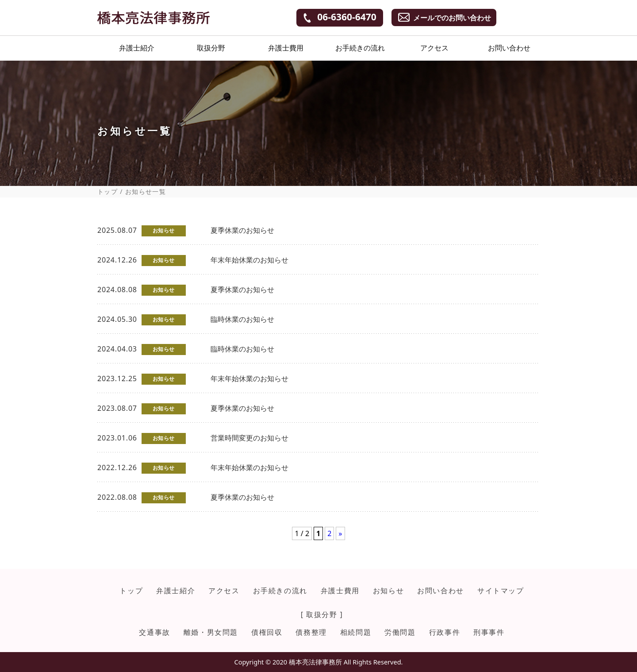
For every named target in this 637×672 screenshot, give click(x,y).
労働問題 (400, 632)
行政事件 (445, 632)
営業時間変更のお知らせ (249, 438)
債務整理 (311, 632)
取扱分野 (211, 48)
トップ (107, 192)
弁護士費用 (286, 48)
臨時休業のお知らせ (242, 319)
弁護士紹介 (137, 48)
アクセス (434, 48)
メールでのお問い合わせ (452, 18)
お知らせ (388, 591)
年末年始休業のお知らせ (249, 260)
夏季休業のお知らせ (242, 230)
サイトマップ (501, 591)
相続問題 (356, 632)
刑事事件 (489, 632)
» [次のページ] (340, 533)
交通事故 (154, 632)
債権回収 (267, 632)
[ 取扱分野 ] (322, 614)
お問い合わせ (509, 48)
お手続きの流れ (360, 48)
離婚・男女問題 (211, 632)
